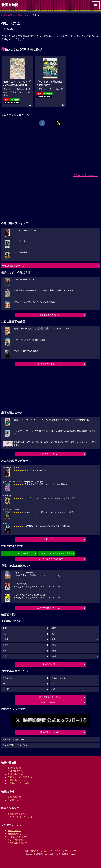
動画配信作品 (14, 834)
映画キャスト (22, 15)
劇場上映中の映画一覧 (50, 315)
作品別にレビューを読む (20, 783)
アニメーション (59, 678)
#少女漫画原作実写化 (63, 553)
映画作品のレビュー (17, 780)
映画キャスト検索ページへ (15, 740)
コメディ (7, 689)
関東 (54, 628)
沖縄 (54, 656)
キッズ (55, 684)
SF (4, 684)
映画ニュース (14, 830)
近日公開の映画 (15, 774)
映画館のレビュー (16, 800)
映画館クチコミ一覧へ (50, 697)
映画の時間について (50, 732)
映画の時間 (7, 15)
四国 (54, 651)
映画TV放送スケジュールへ (50, 608)
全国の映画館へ (50, 664)
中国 (5, 651)
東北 (54, 639)
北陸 (54, 645)
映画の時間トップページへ (15, 745)
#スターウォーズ (10, 553)
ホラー (55, 689)
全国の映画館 (14, 797)
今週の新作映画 (15, 771)
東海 (54, 634)
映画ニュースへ (50, 454)
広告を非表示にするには (85, 175)
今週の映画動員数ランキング (15, 266)
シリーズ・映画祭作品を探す (50, 559)
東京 (5, 628)
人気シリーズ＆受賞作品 (20, 777)
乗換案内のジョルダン (41, 851)
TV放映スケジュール (18, 837)
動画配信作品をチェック (50, 364)
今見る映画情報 (15, 840)
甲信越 (6, 645)
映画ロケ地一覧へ (50, 702)
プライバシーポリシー (65, 851)
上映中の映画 (14, 768)
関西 (5, 634)
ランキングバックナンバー (21, 817)
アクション (8, 678)
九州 (5, 656)
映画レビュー (50, 539)
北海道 (6, 639)
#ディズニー (44, 553)
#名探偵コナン (28, 553)
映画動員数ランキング (19, 814)
